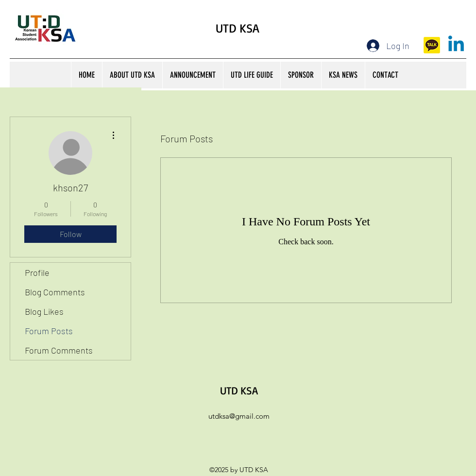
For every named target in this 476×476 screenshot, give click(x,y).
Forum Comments (59, 350)
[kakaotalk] (432, 45)
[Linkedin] (456, 45)
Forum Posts (49, 331)
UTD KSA (238, 28)
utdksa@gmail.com (239, 416)
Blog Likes (44, 311)
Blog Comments (55, 292)
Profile (37, 272)
